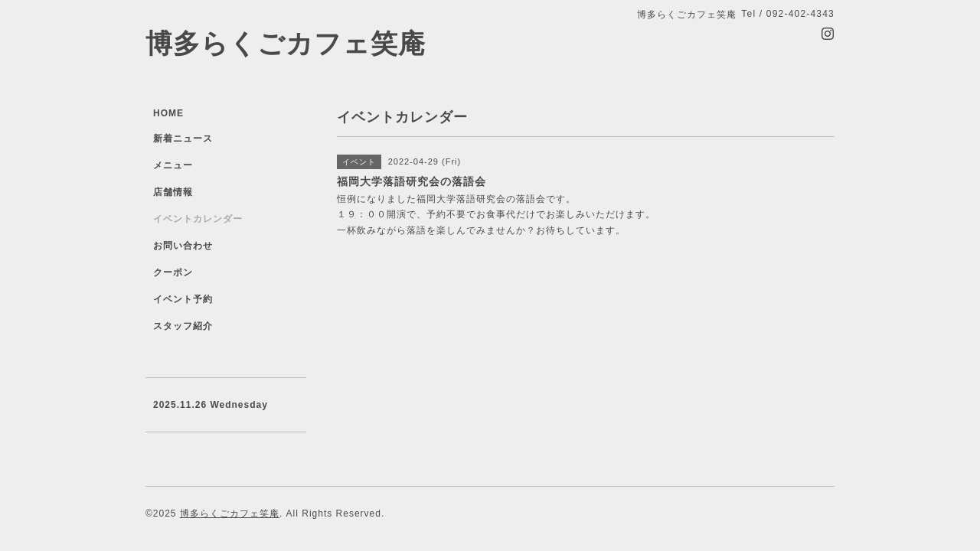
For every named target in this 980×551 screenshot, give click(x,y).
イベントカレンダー (198, 219)
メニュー (173, 165)
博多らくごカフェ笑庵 (286, 43)
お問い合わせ (183, 246)
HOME (168, 113)
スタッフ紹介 (183, 326)
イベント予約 (183, 299)
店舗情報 (173, 192)
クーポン (173, 272)
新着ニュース (183, 139)
